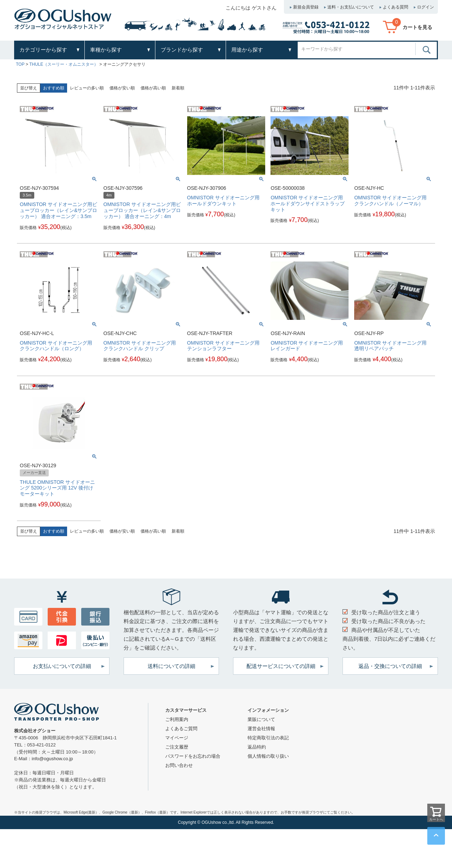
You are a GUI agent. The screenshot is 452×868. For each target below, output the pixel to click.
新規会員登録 (306, 7)
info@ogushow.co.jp (52, 759)
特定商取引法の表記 (268, 738)
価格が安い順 (122, 88)
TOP (20, 64)
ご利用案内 (177, 719)
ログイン (426, 7)
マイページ (177, 738)
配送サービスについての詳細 (281, 666)
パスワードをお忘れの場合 (193, 756)
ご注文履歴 (177, 747)
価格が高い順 (153, 88)
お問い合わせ (179, 765)
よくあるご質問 (181, 729)
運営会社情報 (261, 729)
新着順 (178, 88)
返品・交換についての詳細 (390, 666)
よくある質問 (395, 7)
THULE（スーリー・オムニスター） (64, 64)
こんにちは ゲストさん (251, 8)
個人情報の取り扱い (268, 756)
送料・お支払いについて (351, 7)
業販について (261, 719)
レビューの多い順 (87, 88)
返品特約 (257, 747)
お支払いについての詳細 (62, 666)
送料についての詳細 (171, 666)
